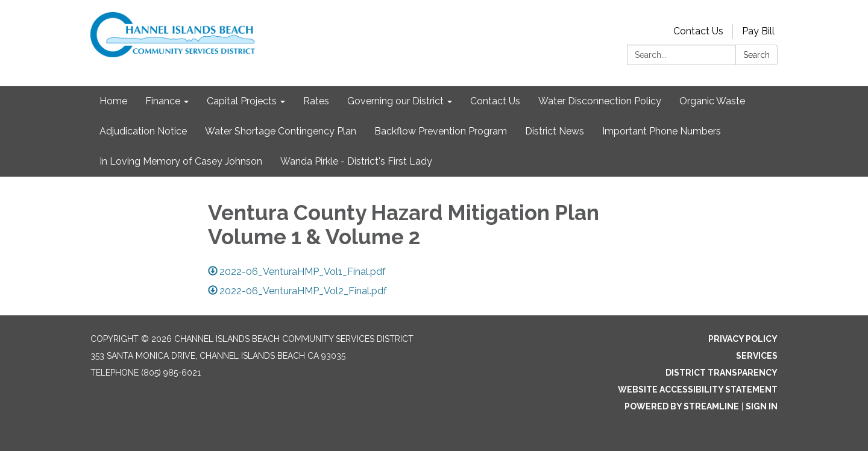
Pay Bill (758, 31)
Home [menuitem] (113, 101)
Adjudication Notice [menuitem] (143, 131)
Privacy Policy (743, 339)
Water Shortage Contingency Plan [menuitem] (281, 131)
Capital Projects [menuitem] (242, 101)
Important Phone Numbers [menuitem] (662, 131)
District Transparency (722, 373)
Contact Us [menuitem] (495, 101)
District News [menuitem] (555, 131)
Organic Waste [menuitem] (712, 101)
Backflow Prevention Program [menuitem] (441, 131)
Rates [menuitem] (316, 101)
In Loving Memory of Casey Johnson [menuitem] (181, 161)
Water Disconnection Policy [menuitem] (600, 101)
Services (757, 356)
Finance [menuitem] (163, 101)
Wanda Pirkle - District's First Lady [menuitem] (356, 161)
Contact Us (698, 31)
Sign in (762, 406)
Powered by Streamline (682, 406)
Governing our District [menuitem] (395, 101)
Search (756, 55)
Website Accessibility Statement (698, 389)
